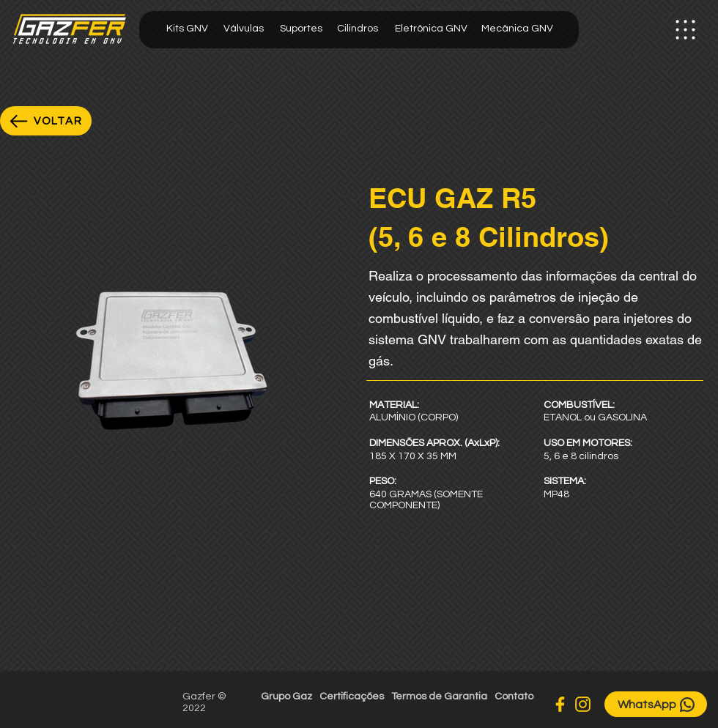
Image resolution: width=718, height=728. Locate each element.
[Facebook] (560, 704)
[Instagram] (583, 704)
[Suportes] (301, 29)
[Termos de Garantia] (439, 697)
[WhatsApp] (656, 704)
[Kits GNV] (187, 29)
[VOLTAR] (46, 121)
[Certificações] (351, 697)
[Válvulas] (244, 29)
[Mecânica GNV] (517, 29)
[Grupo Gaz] (286, 697)
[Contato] (514, 697)
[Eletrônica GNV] (431, 29)
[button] (685, 30)
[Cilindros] (357, 29)
